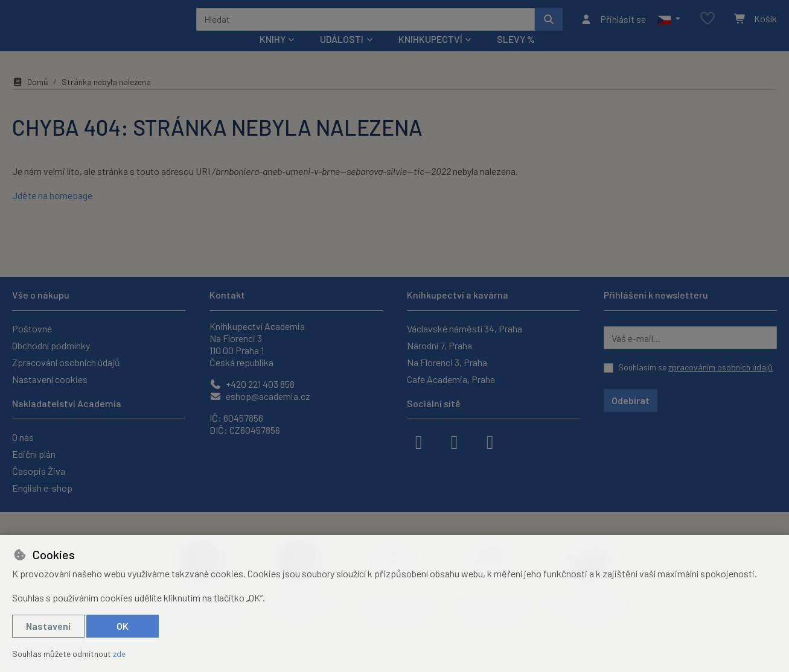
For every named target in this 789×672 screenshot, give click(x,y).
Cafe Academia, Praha (451, 379)
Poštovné (32, 328)
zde (119, 654)
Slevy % (516, 55)
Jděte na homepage (52, 211)
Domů (30, 98)
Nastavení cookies (50, 379)
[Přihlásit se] (613, 27)
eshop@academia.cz (260, 396)
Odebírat (631, 400)
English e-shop (42, 488)
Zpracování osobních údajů (66, 362)
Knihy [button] (273, 55)
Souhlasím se (695, 367)
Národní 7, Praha (439, 345)
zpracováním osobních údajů (720, 367)
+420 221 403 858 (252, 384)
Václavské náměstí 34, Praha (465, 328)
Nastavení (48, 626)
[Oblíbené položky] (708, 27)
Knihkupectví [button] (430, 55)
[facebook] (419, 441)
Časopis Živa (39, 471)
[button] (669, 27)
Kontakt (227, 295)
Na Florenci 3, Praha (447, 362)
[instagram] (455, 441)
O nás (23, 437)
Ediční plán (34, 454)
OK (123, 626)
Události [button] (342, 55)
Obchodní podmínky (51, 345)
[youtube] (490, 441)
